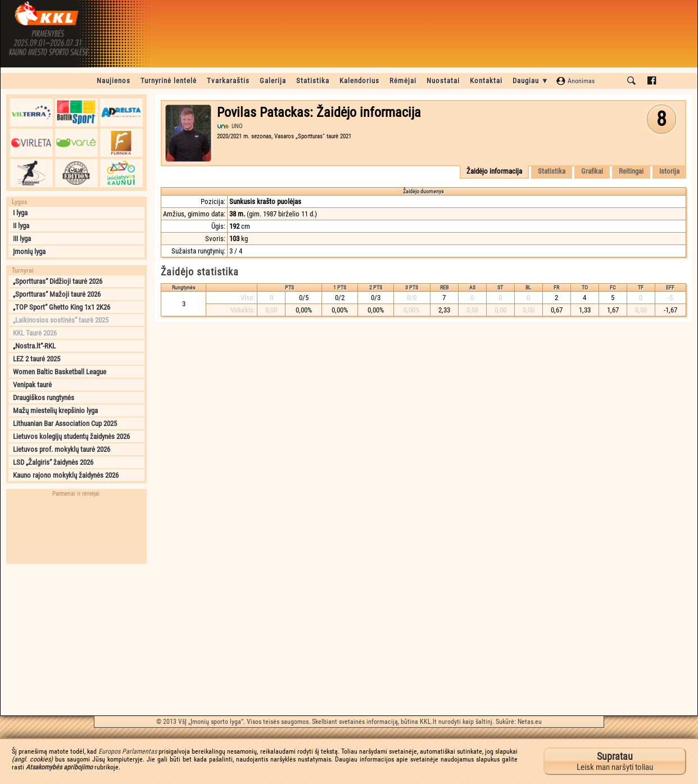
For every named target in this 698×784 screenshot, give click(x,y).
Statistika (313, 81)
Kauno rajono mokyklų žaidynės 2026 (66, 475)
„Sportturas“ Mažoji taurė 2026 (57, 294)
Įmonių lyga (29, 251)
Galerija (273, 81)
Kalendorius (359, 81)
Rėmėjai (403, 81)
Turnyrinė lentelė (169, 81)
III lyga (22, 239)
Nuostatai (443, 81)
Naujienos (114, 81)
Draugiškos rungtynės (44, 398)
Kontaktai (486, 81)
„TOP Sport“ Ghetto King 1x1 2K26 (62, 307)
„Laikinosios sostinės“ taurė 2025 (61, 320)
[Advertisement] (76, 640)
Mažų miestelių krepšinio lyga (55, 411)
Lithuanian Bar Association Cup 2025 (65, 423)
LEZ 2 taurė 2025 (37, 359)
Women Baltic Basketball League (60, 372)
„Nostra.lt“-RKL (34, 346)
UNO (237, 126)
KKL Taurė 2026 (35, 333)
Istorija (669, 171)
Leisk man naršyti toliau (615, 761)
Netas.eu (530, 722)
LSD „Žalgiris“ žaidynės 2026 (53, 462)
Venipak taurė (32, 385)
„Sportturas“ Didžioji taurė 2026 (58, 281)
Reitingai (631, 171)
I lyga (20, 213)
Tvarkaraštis (228, 81)
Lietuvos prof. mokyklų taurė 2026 (62, 449)
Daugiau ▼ (531, 81)
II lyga (21, 226)
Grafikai (592, 171)
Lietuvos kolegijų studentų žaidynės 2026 (71, 436)
